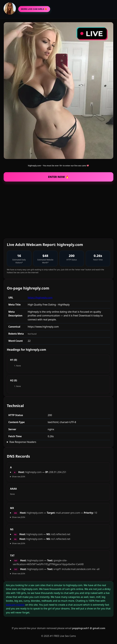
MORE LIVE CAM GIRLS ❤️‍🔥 (34, 9)
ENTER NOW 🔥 (59, 177)
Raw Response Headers (23, 442)
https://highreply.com (40, 298)
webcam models (15, 605)
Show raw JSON (19, 477)
